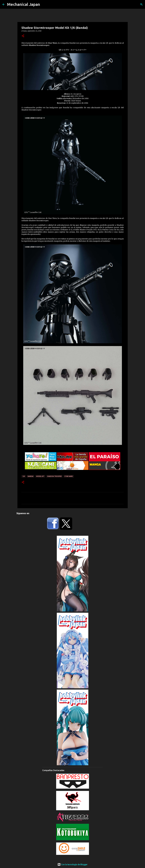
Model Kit (40, 476)
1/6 (24, 476)
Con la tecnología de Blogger (72, 864)
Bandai (31, 476)
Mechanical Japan (24, 4)
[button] (23, 36)
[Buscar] (141, 4)
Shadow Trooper (54, 476)
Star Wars (69, 476)
